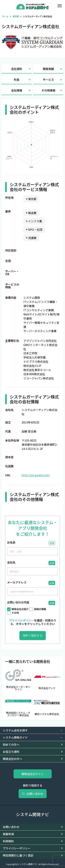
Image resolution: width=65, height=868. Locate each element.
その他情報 (52, 90)
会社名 (11, 563)
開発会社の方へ (12, 759)
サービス (53, 80)
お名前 (11, 543)
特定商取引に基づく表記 (18, 855)
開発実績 (53, 69)
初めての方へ (11, 744)
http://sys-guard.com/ (36, 475)
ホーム (5, 16)
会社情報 (21, 90)
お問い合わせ (33, 794)
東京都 (16, 16)
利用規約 (8, 841)
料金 (23, 80)
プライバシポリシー (21, 620)
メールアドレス (17, 583)
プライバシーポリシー (17, 848)
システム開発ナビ (32, 814)
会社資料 (21, 69)
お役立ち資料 (11, 752)
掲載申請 (8, 834)
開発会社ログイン (33, 774)
